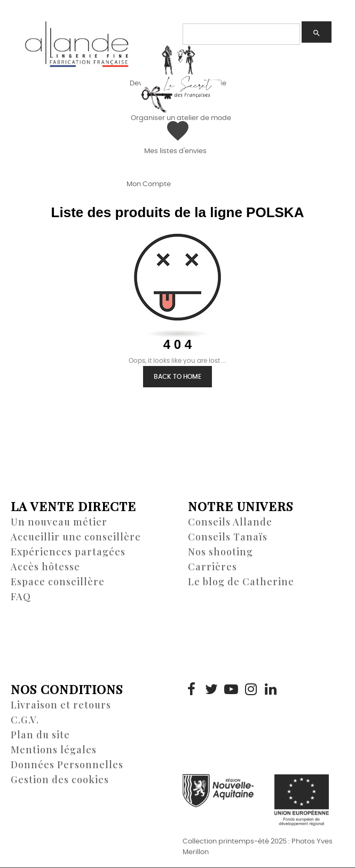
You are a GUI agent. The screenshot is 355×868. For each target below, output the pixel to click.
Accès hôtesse (45, 567)
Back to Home (177, 377)
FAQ (21, 596)
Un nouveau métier (59, 522)
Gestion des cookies (60, 779)
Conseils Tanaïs (228, 537)
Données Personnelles (67, 765)
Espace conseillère (58, 582)
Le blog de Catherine (241, 582)
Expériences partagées (68, 552)
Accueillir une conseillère (76, 537)
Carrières (212, 567)
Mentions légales (54, 750)
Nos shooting (220, 552)
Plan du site (40, 735)
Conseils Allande (230, 522)
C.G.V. (25, 720)
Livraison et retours (61, 705)
